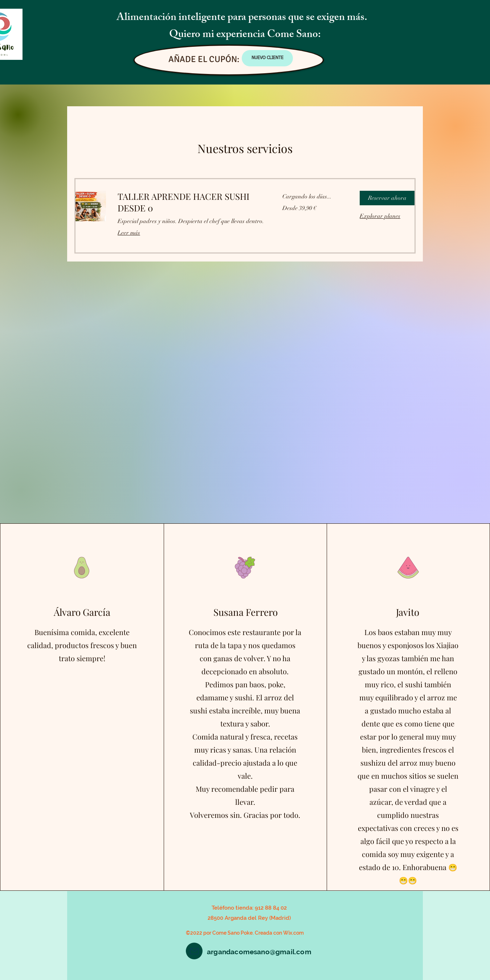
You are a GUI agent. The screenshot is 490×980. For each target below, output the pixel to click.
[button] (387, 198)
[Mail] (194, 951)
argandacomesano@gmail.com (259, 952)
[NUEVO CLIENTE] (267, 58)
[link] (191, 202)
